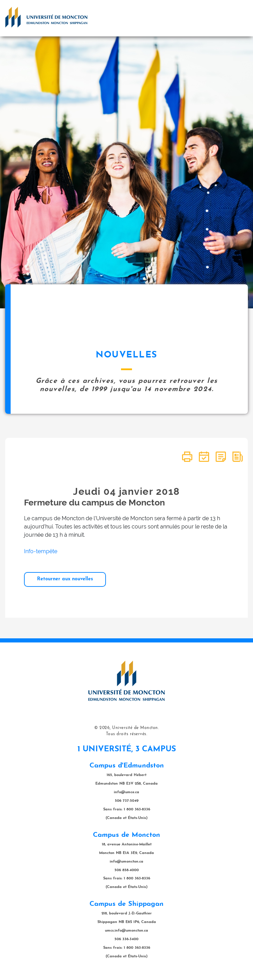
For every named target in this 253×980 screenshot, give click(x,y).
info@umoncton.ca (126, 862)
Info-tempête (41, 551)
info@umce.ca (126, 792)
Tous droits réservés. (127, 734)
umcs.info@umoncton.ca (126, 931)
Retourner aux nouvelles (65, 579)
